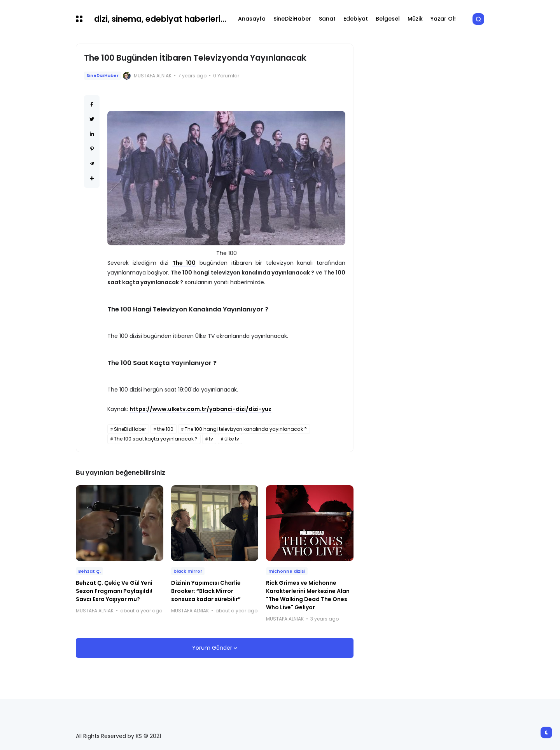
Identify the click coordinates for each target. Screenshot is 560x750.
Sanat (327, 19)
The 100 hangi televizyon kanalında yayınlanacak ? (246, 429)
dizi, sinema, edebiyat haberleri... (160, 19)
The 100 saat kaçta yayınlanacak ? (156, 439)
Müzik (415, 19)
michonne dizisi (287, 571)
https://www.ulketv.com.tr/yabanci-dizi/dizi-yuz (200, 409)
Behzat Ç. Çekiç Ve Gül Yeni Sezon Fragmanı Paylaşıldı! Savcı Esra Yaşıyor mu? (114, 591)
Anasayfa (252, 19)
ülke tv (232, 439)
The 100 (184, 263)
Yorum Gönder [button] (213, 648)
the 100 (165, 429)
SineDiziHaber (292, 19)
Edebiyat (356, 19)
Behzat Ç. (89, 571)
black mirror (188, 571)
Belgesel (388, 19)
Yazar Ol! (443, 19)
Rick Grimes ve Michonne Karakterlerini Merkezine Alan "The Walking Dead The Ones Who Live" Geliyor (308, 595)
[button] (79, 19)
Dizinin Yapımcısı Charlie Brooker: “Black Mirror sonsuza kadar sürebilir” (206, 591)
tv (211, 439)
